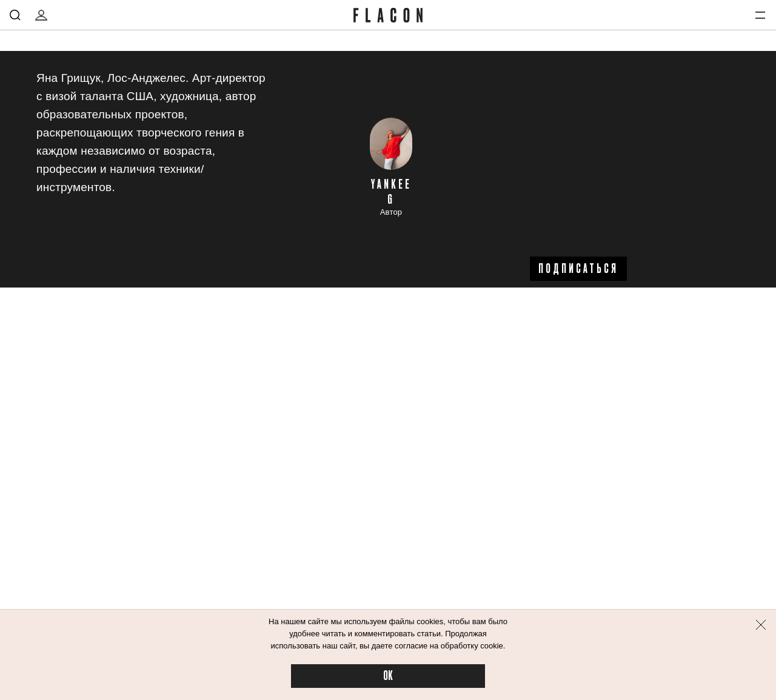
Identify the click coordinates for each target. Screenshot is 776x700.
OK (388, 676)
